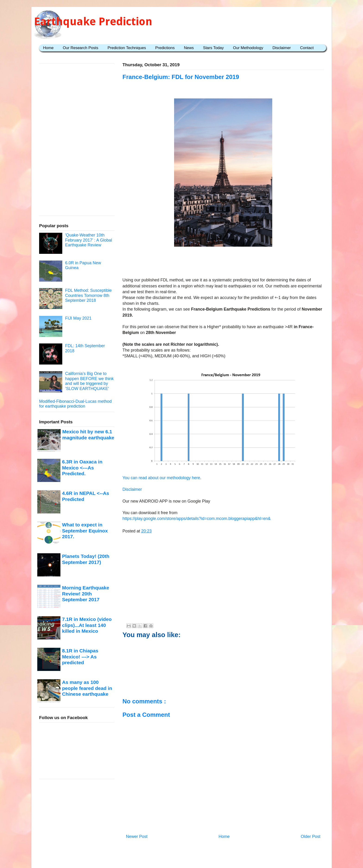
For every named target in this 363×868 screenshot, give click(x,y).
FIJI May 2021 (78, 318)
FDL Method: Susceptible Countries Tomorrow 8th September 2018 (88, 295)
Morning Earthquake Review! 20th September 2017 (86, 594)
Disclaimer (282, 48)
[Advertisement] (223, 263)
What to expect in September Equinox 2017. (85, 531)
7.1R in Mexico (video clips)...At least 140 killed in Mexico (87, 625)
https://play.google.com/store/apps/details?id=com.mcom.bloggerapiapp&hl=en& (197, 519)
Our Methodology (248, 48)
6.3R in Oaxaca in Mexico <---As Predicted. (82, 468)
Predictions (165, 48)
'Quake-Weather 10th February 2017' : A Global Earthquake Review (89, 240)
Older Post (311, 837)
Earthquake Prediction (93, 21)
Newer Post (137, 837)
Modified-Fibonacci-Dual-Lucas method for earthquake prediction (75, 404)
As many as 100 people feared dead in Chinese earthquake (87, 688)
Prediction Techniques (127, 48)
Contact (307, 48)
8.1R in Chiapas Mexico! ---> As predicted (80, 657)
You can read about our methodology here (161, 478)
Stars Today (213, 48)
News (189, 48)
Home (48, 48)
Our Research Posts (80, 48)
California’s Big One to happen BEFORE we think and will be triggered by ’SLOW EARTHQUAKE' (89, 381)
